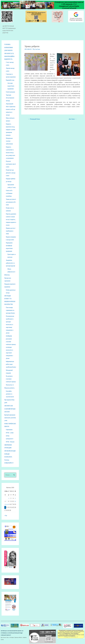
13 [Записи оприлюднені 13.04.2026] (5, 504)
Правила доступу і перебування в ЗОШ (11, 231)
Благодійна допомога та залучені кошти (10, 394)
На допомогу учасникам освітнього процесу (11, 379)
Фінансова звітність (9, 388)
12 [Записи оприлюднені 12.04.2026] (15, 501)
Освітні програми (10, 92)
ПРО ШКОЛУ (28, 49)
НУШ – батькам (10, 441)
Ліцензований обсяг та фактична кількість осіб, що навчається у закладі (11, 109)
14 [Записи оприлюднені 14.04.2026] (7, 504)
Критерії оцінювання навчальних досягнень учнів (10, 417)
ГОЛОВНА (7, 44)
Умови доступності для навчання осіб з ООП (11, 202)
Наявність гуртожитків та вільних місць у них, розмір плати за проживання (10, 152)
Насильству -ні (10, 385)
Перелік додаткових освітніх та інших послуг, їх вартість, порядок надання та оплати (11, 219)
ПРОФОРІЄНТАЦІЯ (10, 450)
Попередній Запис (34, 119)
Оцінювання (9, 429)
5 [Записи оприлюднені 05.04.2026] (15, 498)
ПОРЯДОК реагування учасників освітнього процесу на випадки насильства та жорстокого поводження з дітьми (11, 347)
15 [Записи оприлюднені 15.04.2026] (9, 504)
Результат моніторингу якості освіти (11, 164)
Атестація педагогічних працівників (11, 86)
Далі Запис (73, 119)
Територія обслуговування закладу (10, 98)
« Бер (6, 515)
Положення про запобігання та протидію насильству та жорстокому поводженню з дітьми (10, 324)
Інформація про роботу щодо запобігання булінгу (11, 364)
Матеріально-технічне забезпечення (9, 141)
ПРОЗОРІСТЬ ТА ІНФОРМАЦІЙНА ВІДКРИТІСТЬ (9, 56)
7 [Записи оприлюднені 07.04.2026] (7, 501)
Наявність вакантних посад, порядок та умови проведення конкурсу (10, 129)
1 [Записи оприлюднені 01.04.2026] (9, 498)
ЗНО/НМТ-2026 (9, 406)
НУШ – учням (10, 432)
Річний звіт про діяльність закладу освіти (11, 173)
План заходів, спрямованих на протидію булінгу (10, 310)
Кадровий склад (10, 80)
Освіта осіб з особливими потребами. (9, 193)
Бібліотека (7, 275)
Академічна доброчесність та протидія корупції (10, 263)
